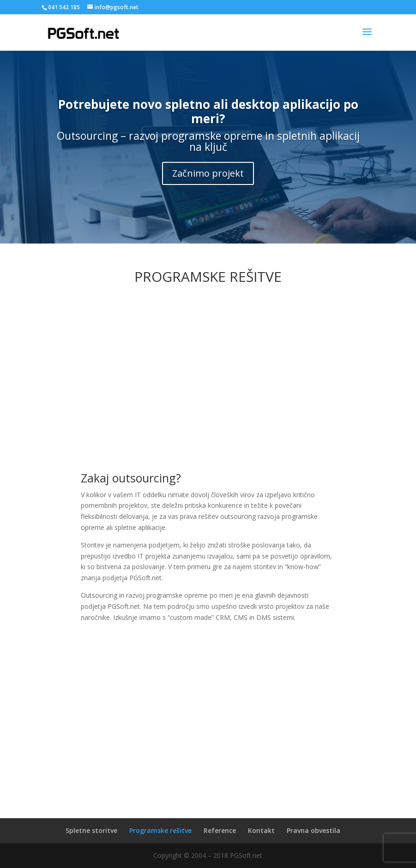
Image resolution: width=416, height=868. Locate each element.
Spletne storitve (91, 830)
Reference (220, 830)
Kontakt (261, 830)
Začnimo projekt (208, 173)
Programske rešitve (160, 830)
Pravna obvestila (314, 830)
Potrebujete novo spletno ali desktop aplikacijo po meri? (208, 111)
